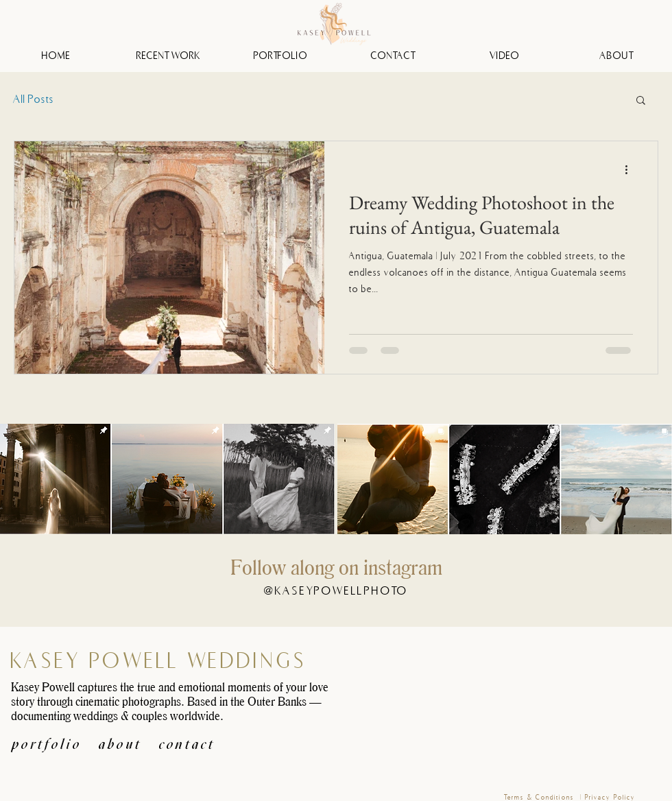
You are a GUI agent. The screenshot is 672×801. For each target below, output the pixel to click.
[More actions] (631, 169)
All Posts (34, 99)
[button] (641, 101)
